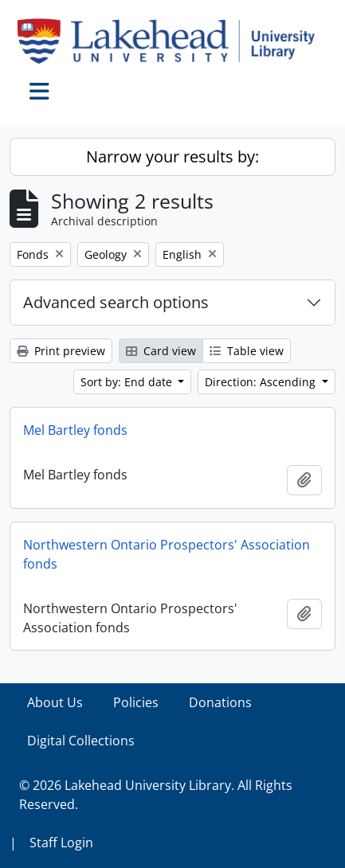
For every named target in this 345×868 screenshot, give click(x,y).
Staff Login (61, 843)
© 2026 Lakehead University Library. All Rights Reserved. (156, 795)
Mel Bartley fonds (75, 430)
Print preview (61, 351)
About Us (55, 702)
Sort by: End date (128, 382)
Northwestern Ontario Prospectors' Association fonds (167, 554)
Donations (220, 702)
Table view (247, 351)
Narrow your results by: (172, 156)
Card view (161, 351)
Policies (136, 702)
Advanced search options (116, 302)
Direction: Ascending (262, 382)
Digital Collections (81, 741)
